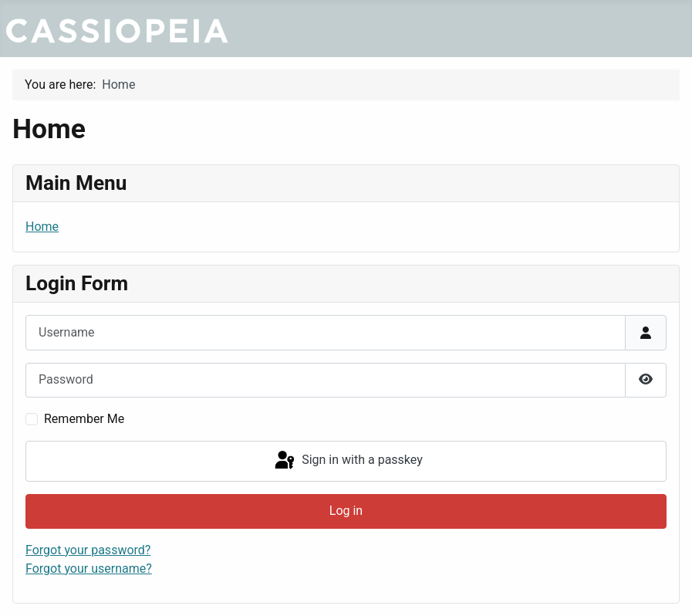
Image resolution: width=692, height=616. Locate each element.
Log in (346, 511)
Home (42, 227)
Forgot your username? (89, 569)
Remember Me (84, 419)
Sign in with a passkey (348, 461)
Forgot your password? (88, 550)
